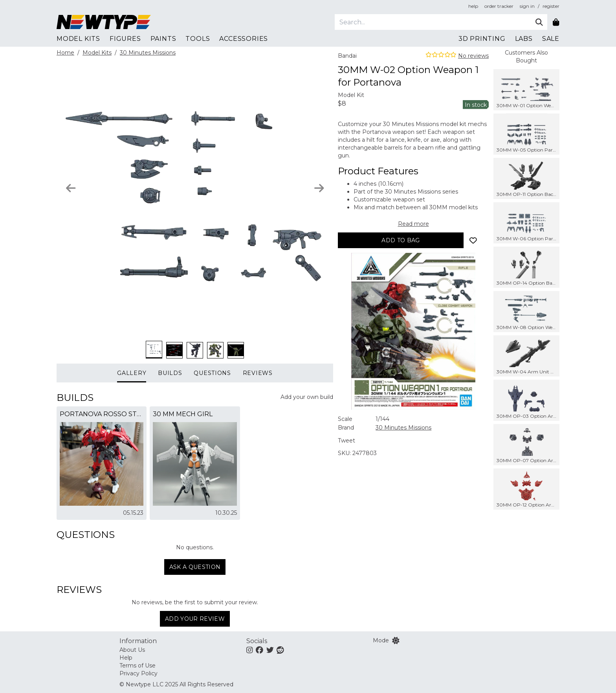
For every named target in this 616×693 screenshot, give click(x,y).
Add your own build (307, 397)
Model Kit (351, 95)
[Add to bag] (401, 240)
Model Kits (97, 53)
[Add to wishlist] (473, 240)
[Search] (433, 22)
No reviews (473, 56)
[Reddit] (280, 650)
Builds (170, 373)
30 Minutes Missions (148, 53)
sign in (527, 6)
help (473, 6)
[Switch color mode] (396, 640)
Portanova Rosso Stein (102, 414)
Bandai (347, 56)
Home (65, 53)
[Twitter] (270, 650)
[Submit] (539, 22)
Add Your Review (195, 619)
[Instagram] (249, 650)
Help (126, 658)
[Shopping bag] (556, 22)
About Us (132, 650)
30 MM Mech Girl (183, 414)
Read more (413, 224)
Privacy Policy (138, 673)
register (551, 6)
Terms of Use (137, 666)
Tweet (346, 441)
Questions (212, 373)
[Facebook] (259, 650)
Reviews (258, 373)
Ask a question (195, 567)
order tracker (499, 6)
